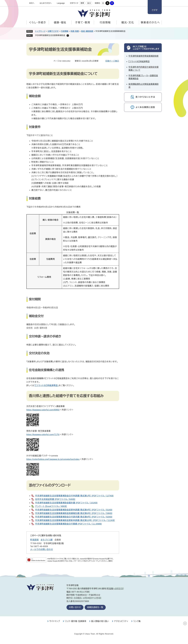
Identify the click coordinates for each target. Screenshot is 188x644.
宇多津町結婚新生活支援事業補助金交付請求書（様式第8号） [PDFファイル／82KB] (74, 517)
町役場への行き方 (115, 589)
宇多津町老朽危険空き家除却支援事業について (144, 69)
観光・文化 (128, 22)
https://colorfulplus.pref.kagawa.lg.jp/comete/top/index (53, 459)
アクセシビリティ (121, 621)
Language (61, 3)
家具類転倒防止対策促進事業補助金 (144, 86)
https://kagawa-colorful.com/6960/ (43, 410)
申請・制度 (75, 31)
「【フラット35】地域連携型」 (47, 385)
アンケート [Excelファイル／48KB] (51, 506)
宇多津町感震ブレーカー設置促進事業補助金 (143, 77)
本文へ (32, 3)
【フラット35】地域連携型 (139, 62)
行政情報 (105, 22)
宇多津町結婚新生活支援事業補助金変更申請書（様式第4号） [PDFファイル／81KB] (74, 510)
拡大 (89, 3)
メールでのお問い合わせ (42, 549)
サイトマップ (55, 621)
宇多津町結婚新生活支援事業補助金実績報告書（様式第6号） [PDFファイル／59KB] (74, 513)
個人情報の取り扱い (100, 621)
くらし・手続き (38, 22)
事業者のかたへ (150, 22)
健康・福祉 (60, 22)
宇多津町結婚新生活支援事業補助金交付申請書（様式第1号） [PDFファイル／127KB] (74, 496)
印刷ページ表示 (112, 61)
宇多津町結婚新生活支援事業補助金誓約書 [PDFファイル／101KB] (66, 503)
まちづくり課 (47, 540)
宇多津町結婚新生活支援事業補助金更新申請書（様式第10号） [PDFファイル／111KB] (75, 520)
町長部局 (35, 540)
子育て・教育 (83, 22)
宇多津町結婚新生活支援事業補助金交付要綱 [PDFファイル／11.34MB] (69, 524)
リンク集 (137, 621)
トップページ (40, 31)
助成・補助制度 (87, 31)
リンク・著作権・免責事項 (76, 621)
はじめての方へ (46, 3)
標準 (82, 3)
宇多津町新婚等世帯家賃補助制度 (144, 56)
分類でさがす (53, 31)
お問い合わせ (75, 607)
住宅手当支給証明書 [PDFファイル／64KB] (55, 499)
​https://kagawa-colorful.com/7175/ (43, 434)
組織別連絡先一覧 (95, 607)
